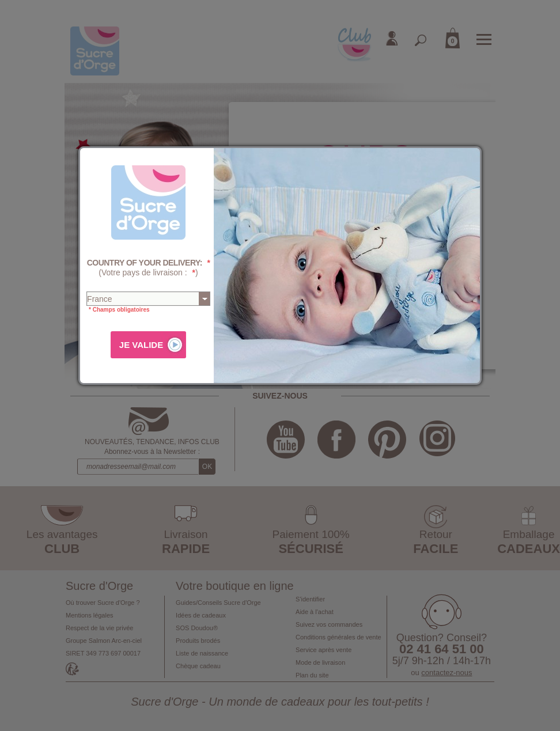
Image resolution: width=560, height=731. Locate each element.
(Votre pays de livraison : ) (149, 268)
